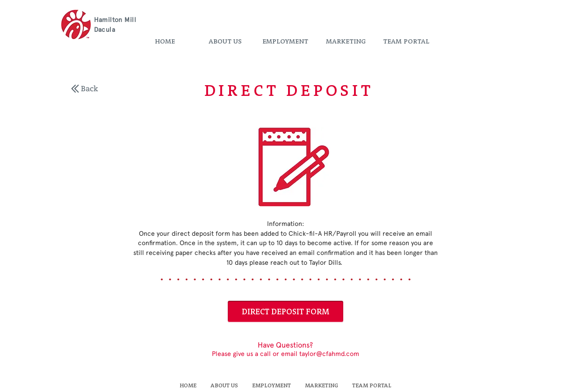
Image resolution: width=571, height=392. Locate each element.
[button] (225, 41)
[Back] (90, 88)
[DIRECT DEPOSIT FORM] (285, 312)
